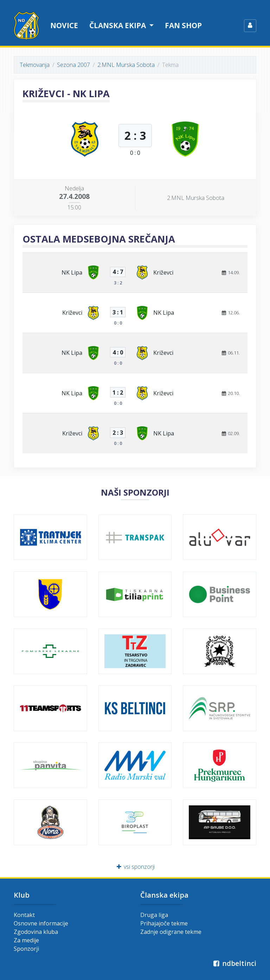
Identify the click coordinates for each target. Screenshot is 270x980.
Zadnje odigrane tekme (171, 932)
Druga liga (154, 915)
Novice (64, 25)
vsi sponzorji (135, 867)
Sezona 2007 (73, 65)
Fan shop (183, 25)
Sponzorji (26, 949)
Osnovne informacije (41, 923)
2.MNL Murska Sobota (126, 65)
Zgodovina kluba (36, 932)
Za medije (26, 940)
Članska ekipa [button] (118, 25)
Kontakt (24, 915)
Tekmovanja (35, 65)
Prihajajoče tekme (164, 923)
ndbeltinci (234, 963)
